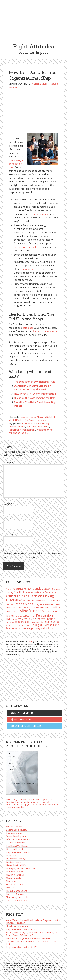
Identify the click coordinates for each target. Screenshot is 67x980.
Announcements (14, 827)
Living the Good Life (16, 865)
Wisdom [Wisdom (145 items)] (48, 628)
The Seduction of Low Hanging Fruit (34, 382)
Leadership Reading (16, 859)
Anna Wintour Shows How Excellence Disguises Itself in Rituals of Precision (33, 922)
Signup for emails (22, 713)
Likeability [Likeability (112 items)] (55, 607)
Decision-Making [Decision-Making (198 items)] (42, 596)
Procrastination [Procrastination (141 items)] (46, 619)
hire (31, 641)
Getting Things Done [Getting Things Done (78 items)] (41, 605)
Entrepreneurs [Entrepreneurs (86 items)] (41, 601)
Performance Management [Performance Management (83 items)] (25, 616)
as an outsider (42, 214)
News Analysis (13, 881)
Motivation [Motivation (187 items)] (49, 611)
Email (7, 519)
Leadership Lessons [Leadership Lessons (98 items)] (41, 607)
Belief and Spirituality (17, 830)
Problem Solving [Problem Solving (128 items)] (27, 619)
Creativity (27, 423)
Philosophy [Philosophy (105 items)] (11, 619)
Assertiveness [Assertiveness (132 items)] (21, 589)
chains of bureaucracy (44, 331)
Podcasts (10, 888)
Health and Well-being (17, 846)
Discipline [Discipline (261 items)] (14, 600)
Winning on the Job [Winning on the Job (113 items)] (33, 628)
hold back (28, 328)
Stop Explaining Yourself (18, 926)
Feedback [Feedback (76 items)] (9, 605)
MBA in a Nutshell (46, 417)
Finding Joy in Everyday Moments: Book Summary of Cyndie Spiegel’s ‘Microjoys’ (32, 934)
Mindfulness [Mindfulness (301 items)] (30, 611)
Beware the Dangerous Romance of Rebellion (29, 938)
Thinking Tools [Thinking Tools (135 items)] (22, 625)
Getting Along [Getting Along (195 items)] (23, 604)
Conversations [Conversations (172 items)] (34, 592)
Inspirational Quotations (18, 852)
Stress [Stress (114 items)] (56, 622)
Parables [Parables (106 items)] (10, 616)
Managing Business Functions (21, 868)
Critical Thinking (41, 423)
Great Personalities (16, 843)
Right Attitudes (33, 46)
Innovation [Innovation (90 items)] (19, 607)
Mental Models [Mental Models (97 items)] (12, 611)
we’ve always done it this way (16, 164)
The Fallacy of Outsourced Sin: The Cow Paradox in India (31, 943)
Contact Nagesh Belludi (26, 726)
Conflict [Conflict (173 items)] (19, 592)
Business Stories (14, 833)
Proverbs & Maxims (16, 894)
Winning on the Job (18, 433)
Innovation (32, 426)
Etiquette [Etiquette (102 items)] (56, 601)
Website (8, 534)
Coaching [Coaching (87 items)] (10, 593)
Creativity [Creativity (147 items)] (50, 592)
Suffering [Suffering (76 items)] (9, 625)
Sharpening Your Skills (17, 897)
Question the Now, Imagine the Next (35, 398)
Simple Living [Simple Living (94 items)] (35, 622)
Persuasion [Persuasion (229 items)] (44, 615)
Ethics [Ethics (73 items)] (49, 601)
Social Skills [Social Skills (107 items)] (47, 622)
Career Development (16, 836)
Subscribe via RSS (21, 719)
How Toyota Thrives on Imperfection (35, 394)
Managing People (15, 872)
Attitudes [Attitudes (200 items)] (36, 589)
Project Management (16, 891)
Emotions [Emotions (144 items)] (28, 600)
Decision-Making (17, 426)
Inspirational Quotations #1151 (22, 947)
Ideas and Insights (15, 849)
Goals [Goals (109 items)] (52, 604)
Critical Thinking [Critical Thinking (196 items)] (18, 596)
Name (8, 504)
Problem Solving (44, 430)
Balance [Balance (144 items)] (48, 589)
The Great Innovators (35, 420)
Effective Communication (18, 839)
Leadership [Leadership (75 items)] (27, 607)
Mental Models (16, 420)
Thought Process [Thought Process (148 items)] (42, 625)
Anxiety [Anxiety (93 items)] (9, 589)
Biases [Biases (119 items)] (57, 589)
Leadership (44, 426)
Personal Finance (14, 884)
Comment (9, 463)
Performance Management (22, 430)
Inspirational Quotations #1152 (22, 929)
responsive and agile (26, 247)
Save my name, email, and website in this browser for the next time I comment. (32, 555)
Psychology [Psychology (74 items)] (10, 622)
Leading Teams (28, 417)
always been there (33, 269)
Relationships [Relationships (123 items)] (22, 622)
